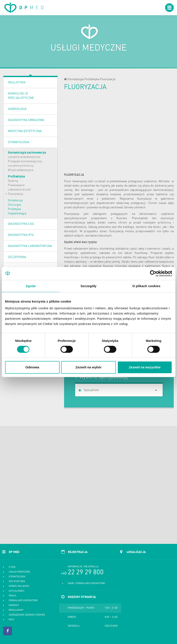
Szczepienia (17, 257)
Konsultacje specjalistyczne (21, 96)
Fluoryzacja (15, 194)
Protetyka (14, 209)
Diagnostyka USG (21, 224)
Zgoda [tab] (31, 286)
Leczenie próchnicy (21, 166)
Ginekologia (17, 109)
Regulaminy (16, 610)
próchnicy (164, 223)
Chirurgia (14, 205)
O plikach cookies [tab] (146, 286)
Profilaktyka (16, 177)
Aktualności (17, 591)
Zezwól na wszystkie (145, 367)
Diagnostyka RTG (21, 235)
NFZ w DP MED (17, 582)
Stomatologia (19, 142)
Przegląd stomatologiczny (25, 161)
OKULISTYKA (17, 83)
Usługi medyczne (19, 572)
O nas (12, 567)
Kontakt (14, 605)
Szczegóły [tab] (88, 286)
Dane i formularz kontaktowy (87, 584)
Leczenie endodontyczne (24, 157)
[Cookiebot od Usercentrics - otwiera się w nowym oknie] (153, 273)
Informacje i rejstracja (83, 567)
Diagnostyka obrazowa (26, 120)
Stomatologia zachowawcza (27, 153)
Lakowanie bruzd (19, 190)
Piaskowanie (16, 185)
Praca (12, 596)
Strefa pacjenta (19, 586)
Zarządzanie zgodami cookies (27, 615)
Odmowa (32, 367)
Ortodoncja (15, 200)
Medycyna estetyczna (25, 131)
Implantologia (17, 214)
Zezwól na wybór (89, 367)
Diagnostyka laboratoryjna (30, 246)
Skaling (13, 181)
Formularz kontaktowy (23, 601)
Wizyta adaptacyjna (21, 170)
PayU (12, 620)
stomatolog (107, 249)
